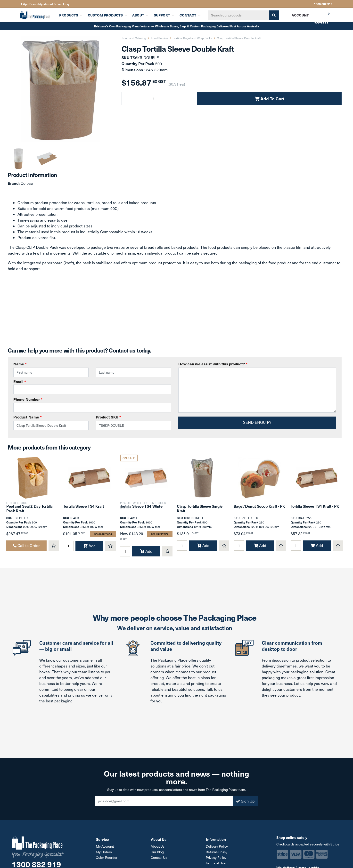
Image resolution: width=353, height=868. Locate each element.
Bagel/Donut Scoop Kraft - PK (259, 507)
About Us (158, 847)
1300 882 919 (323, 4)
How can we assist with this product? (213, 364)
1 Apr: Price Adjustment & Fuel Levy (45, 4)
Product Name (28, 417)
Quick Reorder (107, 858)
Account (300, 15)
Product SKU (108, 417)
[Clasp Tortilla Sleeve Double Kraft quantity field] (156, 99)
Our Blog (157, 853)
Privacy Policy (216, 858)
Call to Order (26, 546)
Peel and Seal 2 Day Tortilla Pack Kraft (29, 509)
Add (89, 547)
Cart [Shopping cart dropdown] (318, 17)
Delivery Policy (217, 847)
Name (20, 364)
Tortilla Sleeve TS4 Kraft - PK (315, 507)
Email (92, 386)
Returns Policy (217, 853)
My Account (105, 847)
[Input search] (238, 15)
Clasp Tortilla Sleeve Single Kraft (200, 509)
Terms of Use (216, 864)
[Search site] (273, 15)
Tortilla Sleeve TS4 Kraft (83, 507)
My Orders (104, 853)
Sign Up (245, 802)
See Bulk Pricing (103, 535)
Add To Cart (269, 99)
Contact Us (159, 858)
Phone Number (28, 399)
